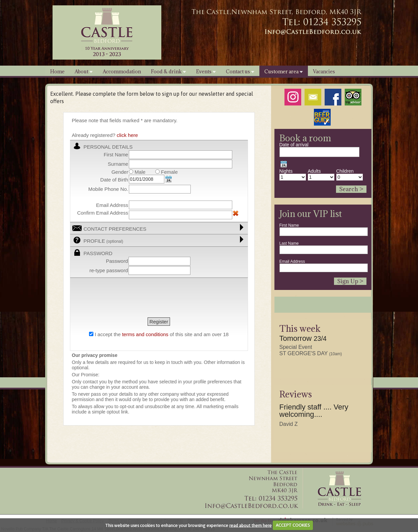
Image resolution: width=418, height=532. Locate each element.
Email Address (292, 261)
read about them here (250, 525)
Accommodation (122, 71)
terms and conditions (145, 334)
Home (57, 71)
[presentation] (123, 298)
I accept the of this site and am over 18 (162, 334)
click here (127, 135)
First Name (289, 225)
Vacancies (324, 71)
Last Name (289, 243)
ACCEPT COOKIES (293, 525)
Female (166, 172)
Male (137, 172)
